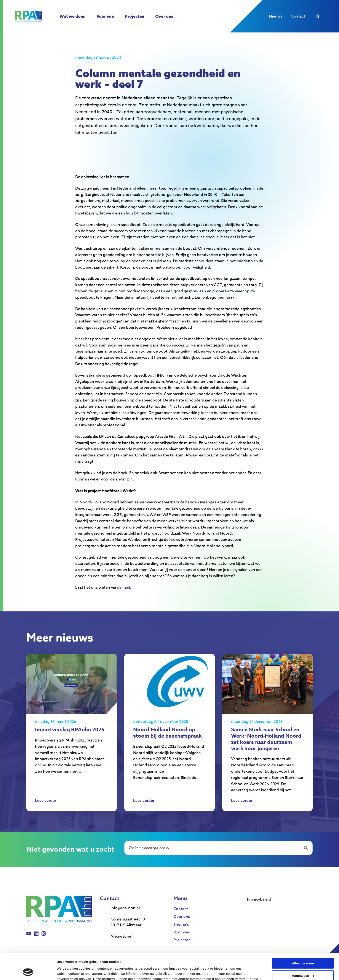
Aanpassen (303, 951)
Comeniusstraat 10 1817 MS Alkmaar (128, 922)
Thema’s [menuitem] (181, 924)
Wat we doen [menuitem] (73, 16)
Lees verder (46, 801)
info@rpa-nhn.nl (125, 908)
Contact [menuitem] (298, 16)
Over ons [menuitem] (164, 16)
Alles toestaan (303, 939)
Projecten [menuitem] (135, 16)
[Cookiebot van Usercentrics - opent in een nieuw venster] (28, 972)
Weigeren (303, 963)
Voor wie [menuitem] (105, 16)
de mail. (124, 588)
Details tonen (67, 971)
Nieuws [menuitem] (276, 16)
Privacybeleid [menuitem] (259, 899)
